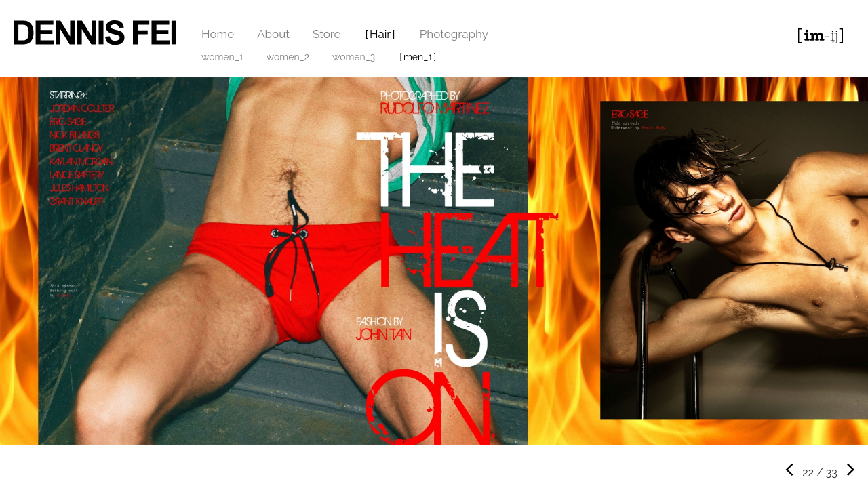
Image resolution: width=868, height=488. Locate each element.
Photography (454, 34)
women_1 (222, 57)
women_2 (288, 57)
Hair (380, 34)
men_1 (418, 57)
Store (327, 34)
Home (218, 34)
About (273, 34)
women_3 (354, 57)
